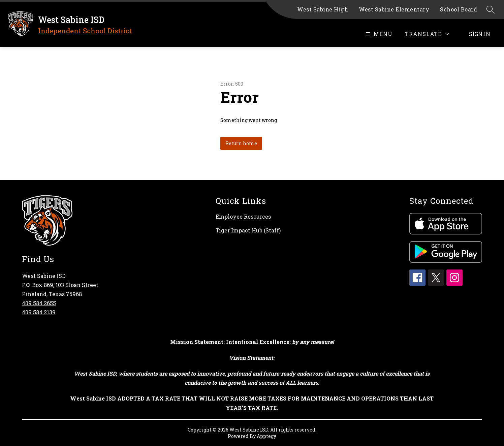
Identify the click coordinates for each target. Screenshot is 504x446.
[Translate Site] (427, 34)
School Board (459, 9)
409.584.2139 (39, 312)
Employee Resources (243, 216)
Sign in (480, 34)
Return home (241, 143)
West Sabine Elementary (394, 9)
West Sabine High (323, 9)
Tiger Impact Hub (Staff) (248, 230)
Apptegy (266, 436)
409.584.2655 (39, 303)
